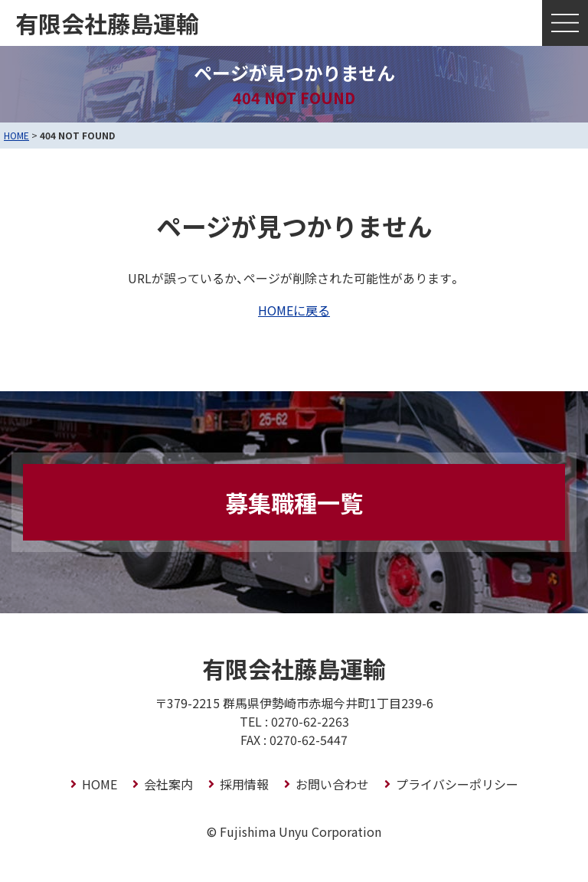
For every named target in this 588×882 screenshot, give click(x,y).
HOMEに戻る (294, 310)
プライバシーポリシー (457, 784)
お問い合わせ (332, 784)
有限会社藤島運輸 (107, 23)
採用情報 (244, 784)
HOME (16, 135)
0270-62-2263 (310, 721)
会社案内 (168, 784)
